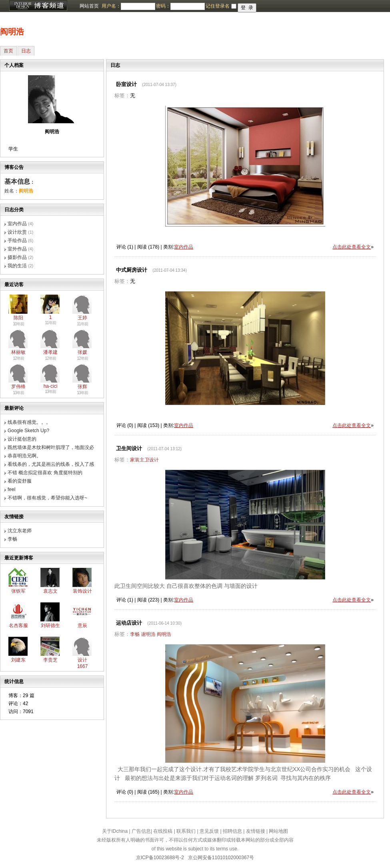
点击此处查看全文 (352, 247)
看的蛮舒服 (20, 481)
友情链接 (256, 831)
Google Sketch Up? (28, 431)
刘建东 (18, 660)
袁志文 (50, 591)
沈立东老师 (20, 531)
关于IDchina (115, 831)
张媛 (82, 352)
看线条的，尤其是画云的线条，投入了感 (51, 464)
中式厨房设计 (132, 270)
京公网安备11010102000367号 (221, 858)
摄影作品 (17, 257)
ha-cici (51, 386)
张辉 (82, 387)
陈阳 (18, 318)
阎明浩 (12, 32)
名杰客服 (18, 625)
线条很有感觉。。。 (29, 422)
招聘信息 (232, 831)
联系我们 (186, 831)
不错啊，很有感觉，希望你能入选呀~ (47, 498)
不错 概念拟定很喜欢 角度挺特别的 (45, 473)
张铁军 (18, 591)
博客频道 (38, 6)
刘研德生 (50, 625)
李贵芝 (50, 660)
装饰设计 (82, 591)
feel (11, 489)
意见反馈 (209, 831)
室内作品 (17, 224)
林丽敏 (18, 352)
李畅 (12, 539)
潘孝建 (50, 352)
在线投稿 (163, 831)
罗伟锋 (18, 387)
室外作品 (17, 249)
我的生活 (17, 266)
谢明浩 (148, 634)
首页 (8, 51)
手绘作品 (17, 241)
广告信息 (141, 831)
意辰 (82, 625)
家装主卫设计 (144, 460)
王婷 (82, 318)
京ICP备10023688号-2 (160, 858)
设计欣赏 (17, 232)
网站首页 (89, 6)
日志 (26, 51)
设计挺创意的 (22, 439)
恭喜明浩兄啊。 (24, 456)
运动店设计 (129, 623)
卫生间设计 (129, 448)
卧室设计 (126, 84)
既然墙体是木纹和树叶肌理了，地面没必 (51, 447)
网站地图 (278, 831)
